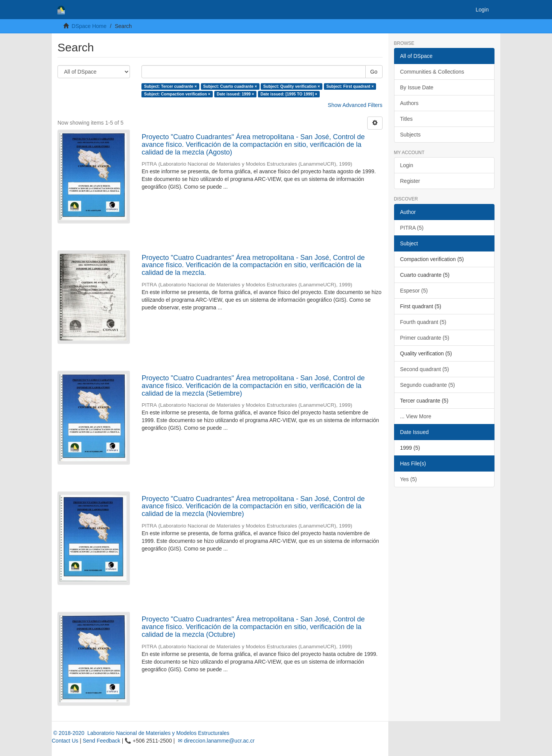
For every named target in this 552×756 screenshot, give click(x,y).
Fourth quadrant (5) (423, 322)
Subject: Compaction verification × (177, 94)
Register (410, 181)
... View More (416, 416)
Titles (407, 119)
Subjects (411, 135)
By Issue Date (417, 87)
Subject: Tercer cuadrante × (171, 86)
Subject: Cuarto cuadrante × (230, 86)
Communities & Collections (432, 72)
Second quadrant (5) (425, 369)
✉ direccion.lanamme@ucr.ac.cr (215, 741)
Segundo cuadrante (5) (428, 385)
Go (374, 72)
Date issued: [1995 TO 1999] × (289, 94)
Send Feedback (102, 741)
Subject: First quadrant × (350, 86)
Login (407, 165)
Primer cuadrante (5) (425, 338)
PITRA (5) (412, 228)
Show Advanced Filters (355, 105)
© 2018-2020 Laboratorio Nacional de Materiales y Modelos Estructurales (140, 733)
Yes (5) (409, 479)
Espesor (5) (414, 291)
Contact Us (65, 741)
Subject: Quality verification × (292, 86)
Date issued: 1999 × (235, 94)
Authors (409, 103)
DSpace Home (89, 26)
